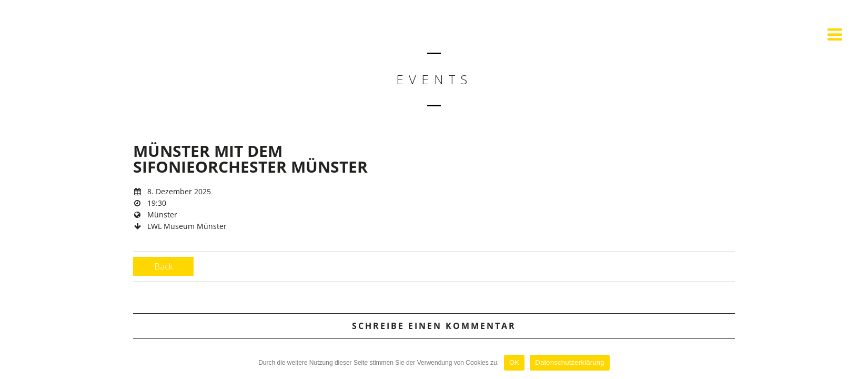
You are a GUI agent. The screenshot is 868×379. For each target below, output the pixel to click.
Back (163, 266)
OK (514, 362)
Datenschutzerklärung (569, 362)
